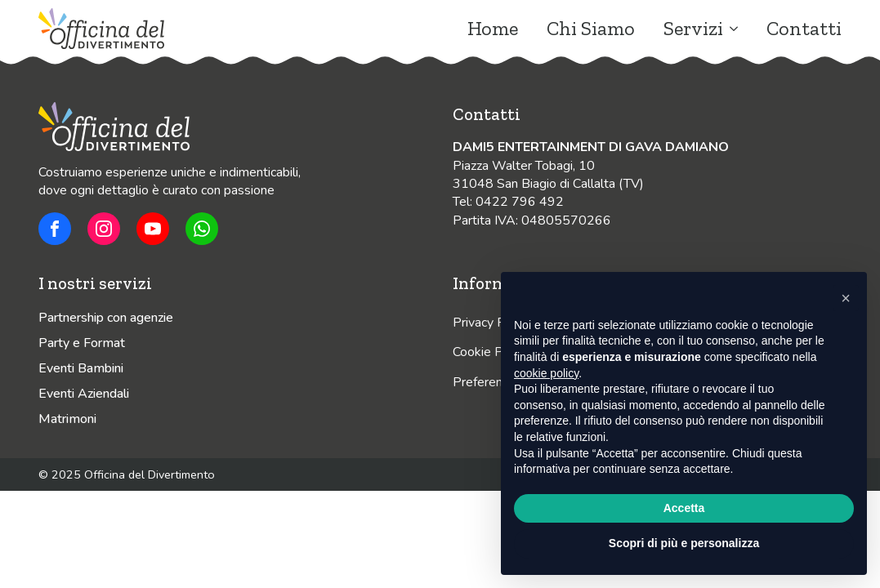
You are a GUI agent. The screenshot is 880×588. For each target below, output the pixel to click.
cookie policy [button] (546, 373)
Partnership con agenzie (106, 318)
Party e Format (82, 343)
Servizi (693, 29)
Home (493, 29)
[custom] (55, 229)
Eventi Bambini (81, 368)
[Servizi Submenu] (730, 29)
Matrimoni (67, 419)
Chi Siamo (591, 29)
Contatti (804, 29)
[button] (846, 298)
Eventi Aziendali (84, 394)
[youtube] (153, 229)
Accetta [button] (684, 508)
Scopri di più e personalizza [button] (684, 543)
